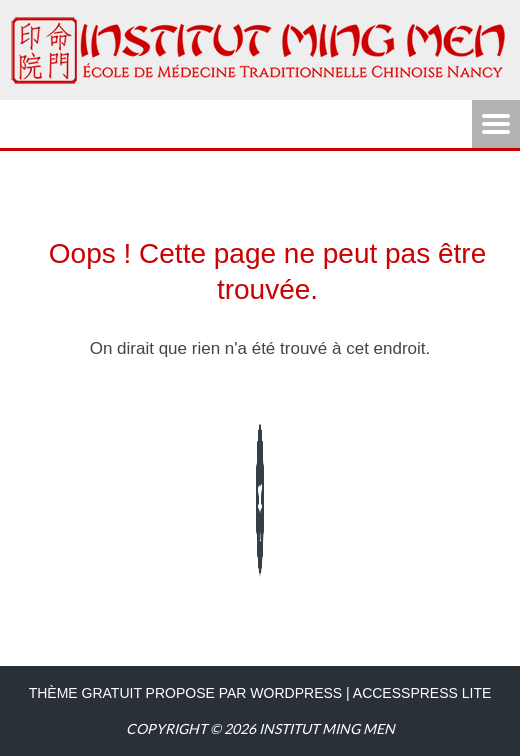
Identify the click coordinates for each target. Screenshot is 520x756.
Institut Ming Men (327, 728)
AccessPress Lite (422, 693)
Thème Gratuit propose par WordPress (185, 693)
